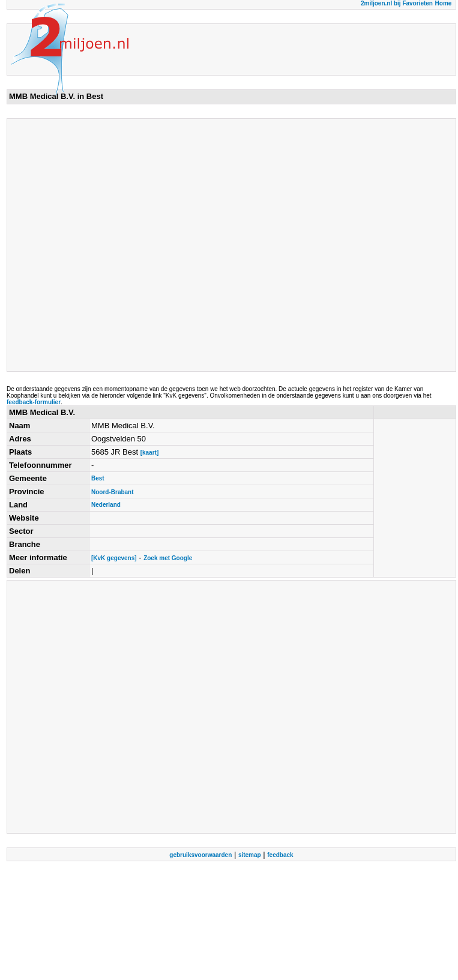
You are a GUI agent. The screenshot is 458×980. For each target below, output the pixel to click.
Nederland (106, 505)
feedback (280, 855)
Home (444, 3)
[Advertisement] (125, 245)
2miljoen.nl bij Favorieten (397, 3)
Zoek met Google (168, 558)
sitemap (250, 855)
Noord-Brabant (113, 492)
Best (98, 478)
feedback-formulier (34, 402)
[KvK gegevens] (114, 558)
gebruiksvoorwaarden (200, 855)
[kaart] (150, 453)
